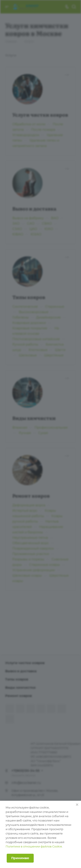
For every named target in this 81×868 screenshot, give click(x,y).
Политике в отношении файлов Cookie (34, 846)
